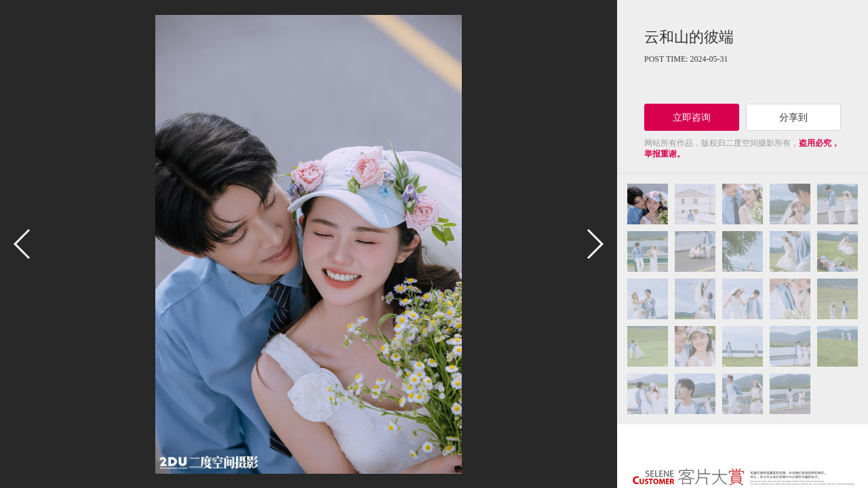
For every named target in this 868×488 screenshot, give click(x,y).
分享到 (793, 117)
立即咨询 (692, 117)
